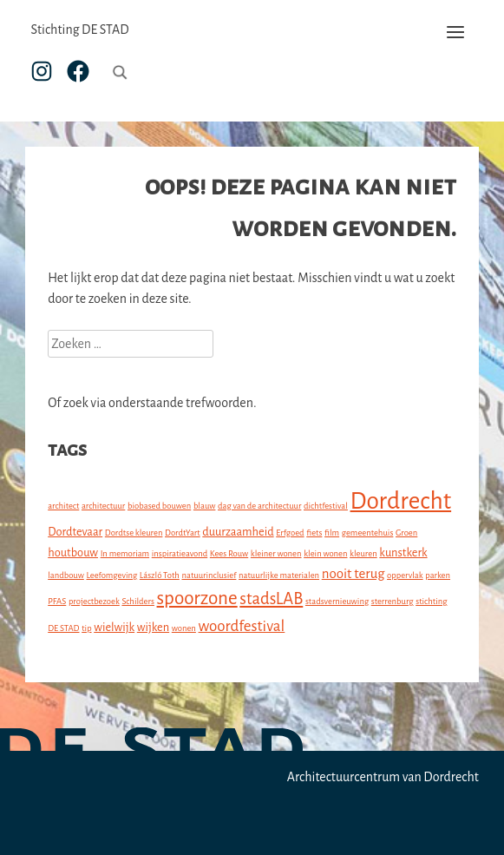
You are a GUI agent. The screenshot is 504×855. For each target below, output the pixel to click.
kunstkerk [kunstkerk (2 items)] (403, 552)
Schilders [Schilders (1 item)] (138, 601)
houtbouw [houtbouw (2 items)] (73, 552)
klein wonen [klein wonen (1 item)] (325, 553)
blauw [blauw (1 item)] (205, 506)
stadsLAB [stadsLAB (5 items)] (271, 599)
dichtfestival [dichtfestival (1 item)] (326, 506)
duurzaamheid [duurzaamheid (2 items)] (238, 532)
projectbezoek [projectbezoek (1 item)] (94, 601)
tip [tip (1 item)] (86, 628)
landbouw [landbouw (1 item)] (66, 575)
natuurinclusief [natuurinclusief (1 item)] (209, 575)
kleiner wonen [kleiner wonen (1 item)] (276, 553)
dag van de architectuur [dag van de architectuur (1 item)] (259, 506)
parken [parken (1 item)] (438, 575)
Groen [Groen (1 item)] (406, 533)
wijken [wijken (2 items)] (153, 627)
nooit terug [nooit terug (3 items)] (353, 573)
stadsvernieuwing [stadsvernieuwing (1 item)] (337, 601)
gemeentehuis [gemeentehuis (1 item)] (368, 533)
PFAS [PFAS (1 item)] (57, 601)
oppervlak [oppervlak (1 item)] (405, 575)
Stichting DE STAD (79, 30)
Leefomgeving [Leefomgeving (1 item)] (111, 575)
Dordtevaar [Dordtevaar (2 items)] (75, 532)
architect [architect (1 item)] (63, 506)
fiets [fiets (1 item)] (314, 533)
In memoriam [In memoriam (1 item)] (125, 553)
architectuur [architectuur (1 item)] (103, 506)
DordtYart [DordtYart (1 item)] (183, 533)
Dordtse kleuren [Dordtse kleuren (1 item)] (134, 533)
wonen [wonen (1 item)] (184, 628)
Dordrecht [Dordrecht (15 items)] (401, 501)
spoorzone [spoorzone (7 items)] (197, 598)
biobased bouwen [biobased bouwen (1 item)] (159, 506)
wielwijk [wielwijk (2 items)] (114, 627)
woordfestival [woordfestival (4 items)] (242, 626)
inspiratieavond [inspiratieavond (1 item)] (180, 553)
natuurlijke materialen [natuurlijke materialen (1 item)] (279, 575)
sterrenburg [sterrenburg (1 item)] (393, 601)
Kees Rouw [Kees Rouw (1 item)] (229, 553)
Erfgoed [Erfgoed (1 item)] (290, 533)
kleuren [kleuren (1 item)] (363, 553)
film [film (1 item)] (332, 533)
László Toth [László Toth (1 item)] (160, 575)
